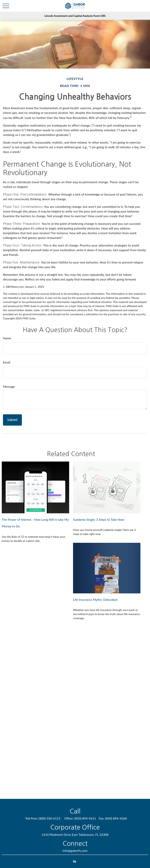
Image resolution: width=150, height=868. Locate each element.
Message (9, 386)
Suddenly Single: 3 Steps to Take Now (99, 519)
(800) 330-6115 (50, 818)
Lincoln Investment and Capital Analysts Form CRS (75, 16)
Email (7, 362)
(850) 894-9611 (85, 818)
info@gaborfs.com (75, 851)
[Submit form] (12, 420)
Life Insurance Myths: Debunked (95, 600)
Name (7, 338)
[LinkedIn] (75, 861)
